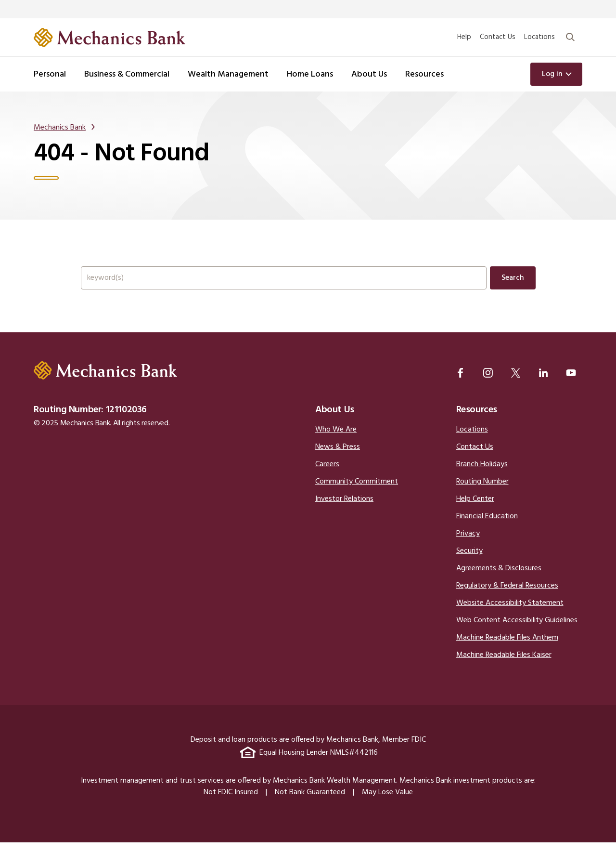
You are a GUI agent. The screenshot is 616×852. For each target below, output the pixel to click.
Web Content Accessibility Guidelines (517, 630)
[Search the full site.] (284, 281)
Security (469, 561)
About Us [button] (369, 74)
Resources (477, 419)
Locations (539, 37)
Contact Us (498, 37)
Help (464, 37)
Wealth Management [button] (228, 74)
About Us (335, 419)
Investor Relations (344, 509)
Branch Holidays (482, 474)
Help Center (475, 509)
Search (513, 281)
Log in (552, 74)
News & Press (338, 457)
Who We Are (336, 439)
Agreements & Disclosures (499, 578)
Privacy (468, 543)
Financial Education (487, 526)
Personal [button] (50, 74)
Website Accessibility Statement (510, 613)
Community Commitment (357, 491)
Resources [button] (424, 74)
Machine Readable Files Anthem (507, 647)
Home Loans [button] (310, 74)
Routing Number (482, 491)
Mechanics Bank (60, 129)
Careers (327, 474)
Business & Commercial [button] (127, 74)
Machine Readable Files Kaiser (504, 665)
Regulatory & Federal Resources (507, 595)
